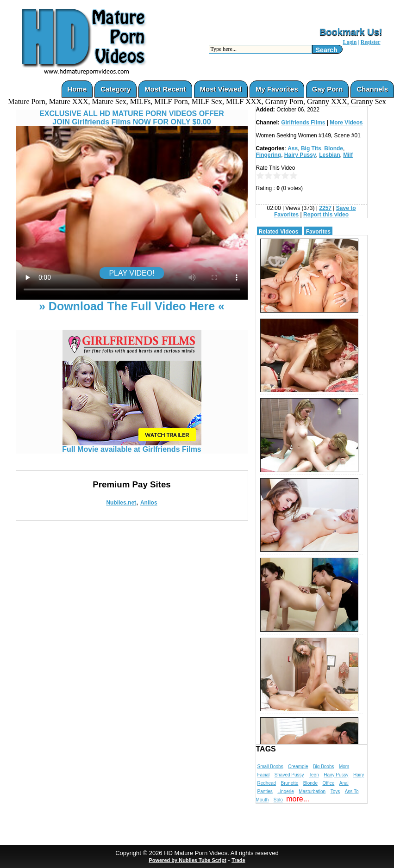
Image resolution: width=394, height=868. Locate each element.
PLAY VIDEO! (131, 273)
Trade (238, 860)
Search (327, 50)
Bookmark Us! (351, 32)
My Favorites (277, 89)
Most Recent (165, 89)
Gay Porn (328, 89)
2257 (325, 208)
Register (371, 42)
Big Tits (311, 148)
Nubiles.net (121, 503)
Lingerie (286, 791)
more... (298, 799)
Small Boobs (270, 766)
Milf (348, 155)
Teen (314, 775)
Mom (344, 766)
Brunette (290, 783)
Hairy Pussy (300, 155)
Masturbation (312, 791)
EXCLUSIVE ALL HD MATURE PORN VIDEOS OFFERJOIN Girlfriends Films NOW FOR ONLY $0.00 (132, 118)
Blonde (334, 148)
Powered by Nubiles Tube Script (187, 860)
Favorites (318, 232)
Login (350, 42)
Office (328, 783)
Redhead (267, 783)
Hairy (359, 775)
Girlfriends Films (303, 123)
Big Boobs (324, 766)
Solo (278, 800)
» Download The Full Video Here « (132, 306)
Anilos (149, 503)
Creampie (298, 766)
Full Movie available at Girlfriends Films (132, 446)
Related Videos (279, 232)
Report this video (326, 215)
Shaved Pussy (289, 775)
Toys (335, 791)
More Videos (346, 123)
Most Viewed (221, 89)
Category (116, 89)
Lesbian (329, 155)
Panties (265, 791)
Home (77, 89)
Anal (344, 783)
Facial (264, 775)
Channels (372, 89)
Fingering (269, 155)
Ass (293, 148)
